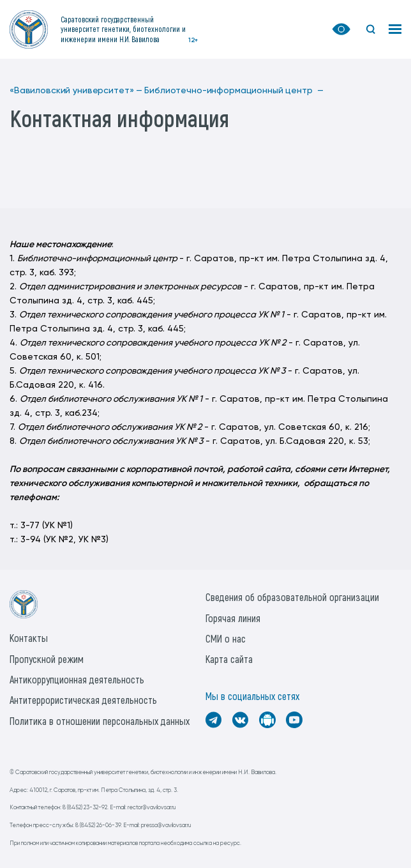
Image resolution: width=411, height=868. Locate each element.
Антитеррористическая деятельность (83, 700)
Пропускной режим (47, 659)
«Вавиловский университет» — (76, 91)
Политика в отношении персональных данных (100, 721)
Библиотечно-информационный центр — (234, 91)
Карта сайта (229, 659)
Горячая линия (233, 618)
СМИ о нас (226, 638)
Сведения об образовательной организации (292, 597)
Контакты (29, 638)
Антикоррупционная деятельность (77, 679)
